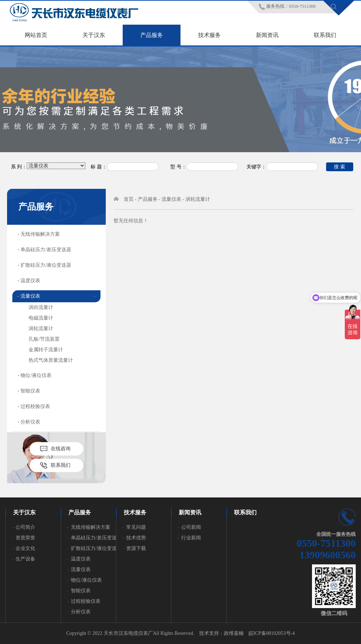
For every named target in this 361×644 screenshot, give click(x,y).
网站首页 (36, 35)
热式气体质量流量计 (51, 360)
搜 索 (339, 167)
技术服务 (209, 35)
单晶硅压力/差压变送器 (46, 250)
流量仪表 (30, 296)
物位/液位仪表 (36, 375)
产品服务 (152, 35)
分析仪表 (30, 422)
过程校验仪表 (35, 406)
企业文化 (25, 548)
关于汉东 (94, 35)
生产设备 (25, 559)
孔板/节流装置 (44, 339)
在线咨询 (61, 449)
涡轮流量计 (41, 329)
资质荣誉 (25, 538)
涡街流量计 (41, 307)
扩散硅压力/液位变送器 (46, 265)
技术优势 (136, 538)
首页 (129, 199)
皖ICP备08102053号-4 (272, 633)
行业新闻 (191, 538)
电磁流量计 (41, 318)
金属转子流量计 (46, 350)
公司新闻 (191, 527)
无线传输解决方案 (40, 234)
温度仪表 (30, 281)
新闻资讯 (267, 35)
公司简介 (25, 527)
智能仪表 (30, 391)
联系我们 (325, 35)
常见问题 (136, 527)
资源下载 (136, 548)
